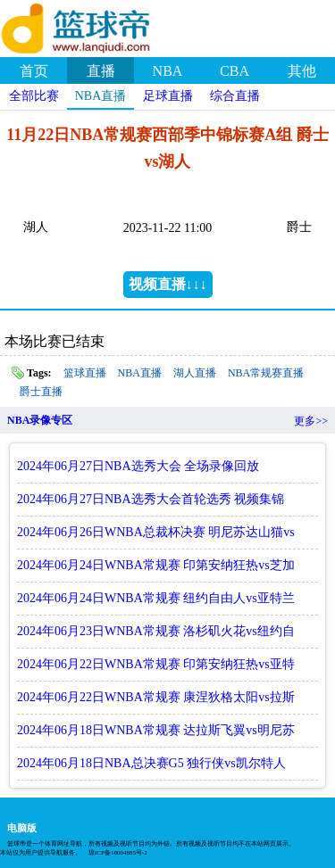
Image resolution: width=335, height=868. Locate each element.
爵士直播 (41, 392)
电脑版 (22, 828)
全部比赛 (34, 96)
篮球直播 (85, 373)
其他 (302, 71)
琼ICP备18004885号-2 (118, 853)
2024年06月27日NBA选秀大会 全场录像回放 (138, 466)
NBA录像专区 (40, 420)
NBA (168, 71)
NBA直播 (101, 96)
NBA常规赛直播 (266, 373)
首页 (34, 71)
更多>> (311, 421)
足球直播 (168, 96)
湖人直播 (195, 373)
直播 (101, 71)
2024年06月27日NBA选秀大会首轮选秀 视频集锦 (151, 499)
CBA (234, 71)
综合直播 (235, 96)
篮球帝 (98, 26)
